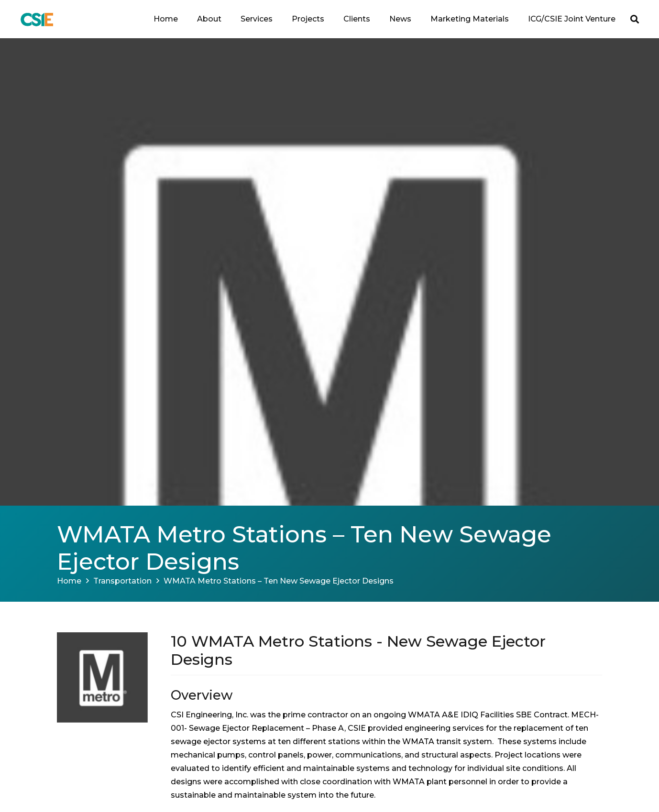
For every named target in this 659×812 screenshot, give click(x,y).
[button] (635, 19)
